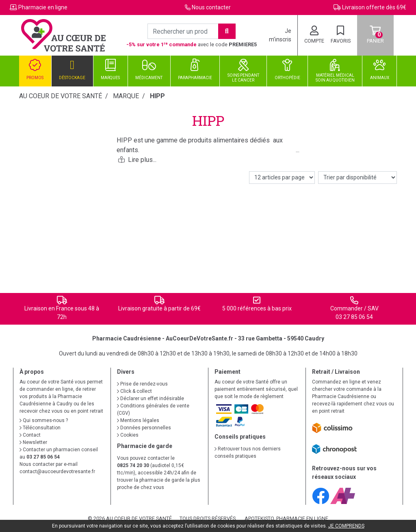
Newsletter (33, 442)
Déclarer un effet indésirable (151, 398)
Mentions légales (138, 420)
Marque (126, 96)
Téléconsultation (40, 428)
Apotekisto (286, 518)
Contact (30, 435)
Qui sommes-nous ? (44, 420)
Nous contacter (211, 7)
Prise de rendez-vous (142, 384)
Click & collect (134, 391)
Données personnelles (144, 428)
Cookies (128, 435)
